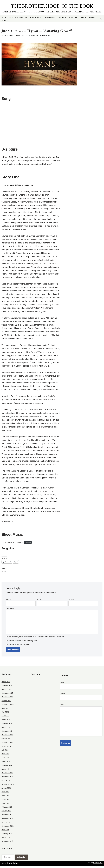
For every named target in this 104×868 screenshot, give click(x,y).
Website (71, 602)
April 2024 (5, 760)
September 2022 (8, 828)
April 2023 (5, 802)
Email (40, 602)
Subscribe (21, 859)
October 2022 (6, 825)
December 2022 (7, 817)
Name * (81, 687)
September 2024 (8, 745)
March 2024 (6, 764)
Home (4, 18)
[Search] (101, 19)
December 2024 (7, 733)
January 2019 (6, 840)
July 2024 (5, 752)
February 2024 (7, 768)
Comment (10, 611)
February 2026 (7, 688)
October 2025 (6, 703)
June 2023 (5, 794)
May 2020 (5, 832)
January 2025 (6, 730)
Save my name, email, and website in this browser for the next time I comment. (36, 639)
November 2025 (7, 699)
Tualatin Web (98, 865)
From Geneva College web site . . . (17, 185)
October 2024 (6, 741)
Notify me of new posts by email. (19, 647)
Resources (74, 18)
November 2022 (7, 821)
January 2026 (6, 692)
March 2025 (6, 722)
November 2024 (7, 737)
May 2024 (5, 756)
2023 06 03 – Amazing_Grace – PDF (12, 545)
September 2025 (8, 707)
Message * (81, 723)
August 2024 (6, 749)
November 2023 (7, 779)
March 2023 (6, 806)
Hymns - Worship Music (42, 35)
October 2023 (6, 783)
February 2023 (7, 809)
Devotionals (63, 18)
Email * (81, 698)
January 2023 (6, 813)
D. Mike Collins (8, 35)
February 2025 (7, 726)
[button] (27, 18)
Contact (93, 18)
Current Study (51, 18)
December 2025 (7, 695)
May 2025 (5, 714)
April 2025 (5, 718)
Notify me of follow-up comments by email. (23, 643)
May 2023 (5, 798)
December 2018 (7, 844)
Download (28, 545)
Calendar (84, 18)
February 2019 (7, 836)
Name (8, 602)
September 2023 (8, 787)
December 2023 (7, 775)
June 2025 (5, 711)
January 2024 (6, 771)
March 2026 (6, 684)
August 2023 (6, 790)
